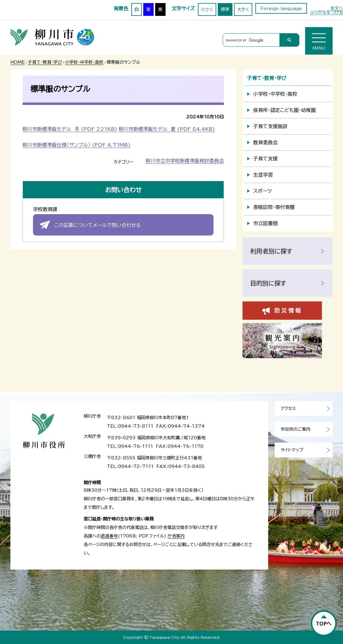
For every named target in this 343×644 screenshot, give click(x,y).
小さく (207, 9)
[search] (250, 40)
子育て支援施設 (270, 126)
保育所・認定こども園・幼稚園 (285, 110)
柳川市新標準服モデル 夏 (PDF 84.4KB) (167, 129)
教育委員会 (265, 142)
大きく (243, 9)
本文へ (337, 8)
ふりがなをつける (327, 12)
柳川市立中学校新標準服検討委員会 (185, 161)
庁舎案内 (176, 536)
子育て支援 (265, 159)
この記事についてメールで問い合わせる (98, 225)
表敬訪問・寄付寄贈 (274, 207)
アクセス (288, 408)
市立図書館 (265, 223)
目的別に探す (268, 283)
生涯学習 (263, 175)
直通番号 (109, 536)
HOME (18, 62)
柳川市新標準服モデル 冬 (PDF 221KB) (70, 129)
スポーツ (263, 191)
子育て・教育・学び (45, 62)
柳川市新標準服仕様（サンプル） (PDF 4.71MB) (77, 145)
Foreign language (281, 9)
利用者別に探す (271, 251)
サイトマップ (292, 450)
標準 (225, 9)
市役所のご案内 (296, 429)
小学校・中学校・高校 (84, 62)
